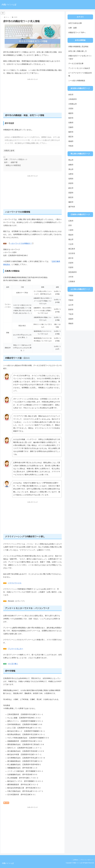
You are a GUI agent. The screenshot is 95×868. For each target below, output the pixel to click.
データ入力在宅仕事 (76, 64)
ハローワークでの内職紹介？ (21, 243)
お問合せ (76, 860)
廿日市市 (72, 253)
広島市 (71, 221)
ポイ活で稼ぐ (13, 664)
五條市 (71, 127)
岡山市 (71, 160)
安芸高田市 (73, 272)
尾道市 (71, 235)
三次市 (71, 244)
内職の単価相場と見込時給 (78, 47)
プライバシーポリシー (87, 860)
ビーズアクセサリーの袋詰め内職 (80, 74)
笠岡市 (71, 179)
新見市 (71, 197)
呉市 (70, 225)
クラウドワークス (15, 583)
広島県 (6, 803)
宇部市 (71, 300)
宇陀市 (71, 146)
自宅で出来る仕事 (75, 23)
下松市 (71, 314)
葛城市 (71, 141)
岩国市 (71, 319)
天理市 (71, 109)
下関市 (71, 296)
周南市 (71, 324)
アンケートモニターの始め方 (79, 68)
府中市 (71, 258)
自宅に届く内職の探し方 (78, 51)
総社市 (71, 188)
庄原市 (71, 263)
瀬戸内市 (72, 207)
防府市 (71, 310)
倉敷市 (71, 165)
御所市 (71, 132)
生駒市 (71, 123)
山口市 (71, 305)
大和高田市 (73, 99)
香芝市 (71, 137)
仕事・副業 (73, 28)
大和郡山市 (73, 104)
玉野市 (71, 174)
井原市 (71, 183)
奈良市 (71, 95)
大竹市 (71, 277)
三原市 (71, 230)
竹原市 (71, 267)
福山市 (71, 239)
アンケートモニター (16, 649)
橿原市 (71, 113)
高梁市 (71, 193)
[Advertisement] (32, 97)
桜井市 (71, 118)
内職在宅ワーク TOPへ (77, 33)
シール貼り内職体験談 (77, 81)
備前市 (71, 202)
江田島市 (72, 282)
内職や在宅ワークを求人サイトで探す (80, 57)
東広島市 (72, 249)
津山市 (71, 169)
